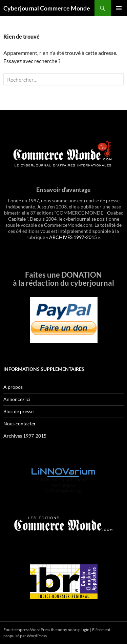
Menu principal (119, 8)
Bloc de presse (18, 411)
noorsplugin (79, 630)
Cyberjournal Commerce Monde (47, 8)
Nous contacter (20, 424)
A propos (13, 387)
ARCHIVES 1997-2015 (73, 237)
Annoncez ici (17, 399)
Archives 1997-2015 (25, 436)
